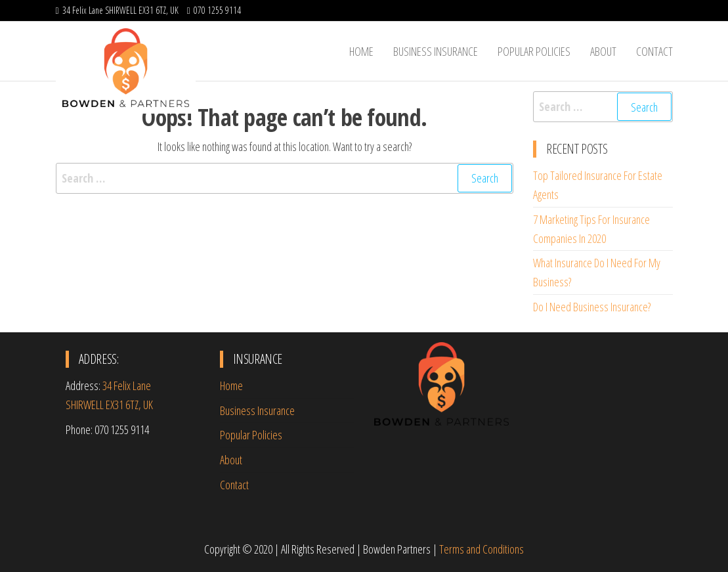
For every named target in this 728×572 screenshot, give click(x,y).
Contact (654, 51)
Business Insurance (436, 51)
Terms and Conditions (482, 549)
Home (361, 51)
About (603, 51)
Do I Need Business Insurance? (592, 307)
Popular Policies (534, 51)
